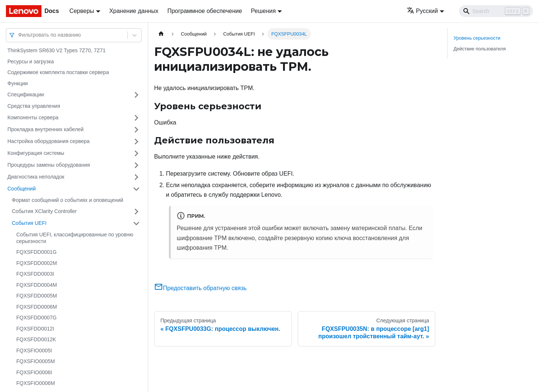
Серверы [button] (82, 11)
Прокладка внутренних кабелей (46, 129)
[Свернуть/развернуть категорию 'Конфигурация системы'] (136, 153)
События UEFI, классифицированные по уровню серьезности (75, 238)
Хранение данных (134, 11)
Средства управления (34, 106)
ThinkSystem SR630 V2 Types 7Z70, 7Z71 (56, 50)
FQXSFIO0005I (34, 351)
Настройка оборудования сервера (49, 141)
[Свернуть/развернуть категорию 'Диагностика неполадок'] (136, 177)
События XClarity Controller (44, 211)
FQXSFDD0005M (37, 296)
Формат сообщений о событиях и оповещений (68, 200)
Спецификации (26, 94)
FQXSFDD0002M (37, 263)
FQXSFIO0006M (36, 383)
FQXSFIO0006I (34, 372)
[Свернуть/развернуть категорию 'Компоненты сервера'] (136, 118)
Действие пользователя (480, 49)
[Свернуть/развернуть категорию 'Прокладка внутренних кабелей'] (136, 130)
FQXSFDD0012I (35, 329)
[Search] (496, 11)
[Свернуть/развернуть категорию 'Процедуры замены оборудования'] (136, 165)
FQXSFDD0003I (35, 274)
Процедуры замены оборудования (49, 165)
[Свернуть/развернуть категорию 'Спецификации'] (136, 95)
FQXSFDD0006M (37, 307)
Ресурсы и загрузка (31, 62)
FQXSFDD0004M (37, 285)
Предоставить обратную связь (200, 288)
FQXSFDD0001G (36, 252)
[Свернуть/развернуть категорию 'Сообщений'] (136, 189)
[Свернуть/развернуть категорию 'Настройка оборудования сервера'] (136, 142)
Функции (18, 83)
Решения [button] (263, 11)
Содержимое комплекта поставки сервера (58, 72)
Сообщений (21, 189)
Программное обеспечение (205, 11)
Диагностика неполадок (36, 177)
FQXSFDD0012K (36, 339)
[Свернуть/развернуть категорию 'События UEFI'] (136, 223)
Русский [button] (422, 11)
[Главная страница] (161, 34)
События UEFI (29, 223)
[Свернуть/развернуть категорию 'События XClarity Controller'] (136, 212)
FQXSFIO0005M (36, 361)
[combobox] (19, 35)
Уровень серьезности (477, 38)
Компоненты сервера (33, 117)
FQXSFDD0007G (36, 318)
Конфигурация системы (36, 153)
